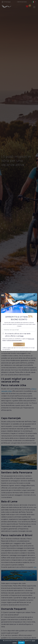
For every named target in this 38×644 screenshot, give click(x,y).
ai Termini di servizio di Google (14, 340)
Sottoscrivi (19, 344)
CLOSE (21, 643)
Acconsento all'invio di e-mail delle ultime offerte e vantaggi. (18, 335)
